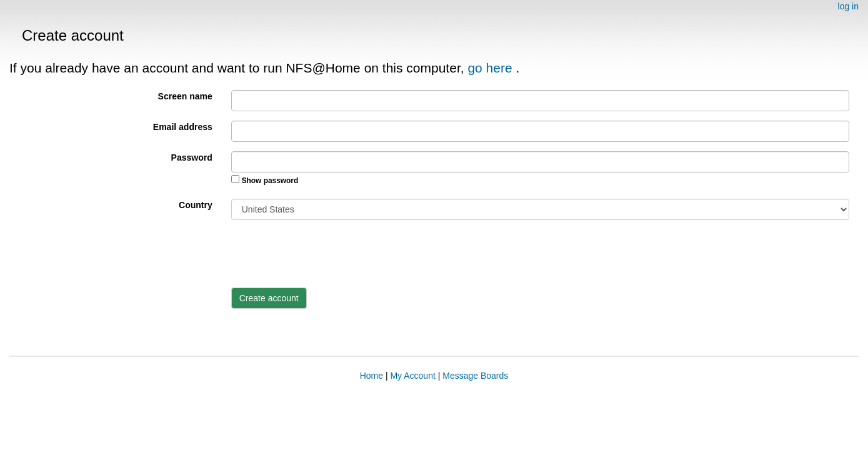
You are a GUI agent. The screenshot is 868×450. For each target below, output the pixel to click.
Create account (269, 298)
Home (372, 376)
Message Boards (475, 376)
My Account (412, 376)
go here (491, 68)
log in (848, 6)
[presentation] (326, 254)
